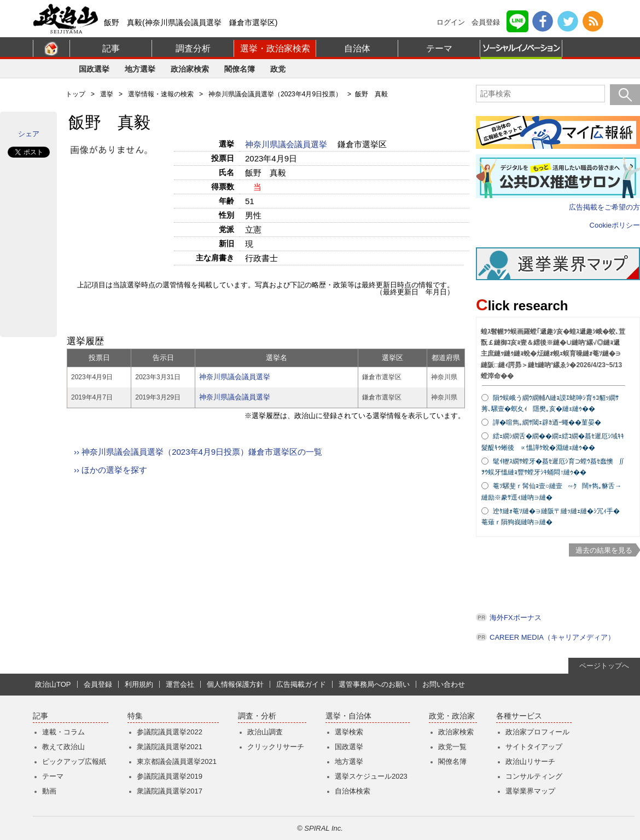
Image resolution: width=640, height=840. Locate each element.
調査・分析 (257, 716)
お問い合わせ (444, 684)
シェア (29, 134)
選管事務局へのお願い (374, 684)
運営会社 (180, 684)
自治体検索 (353, 791)
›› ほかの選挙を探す (110, 470)
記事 (111, 48)
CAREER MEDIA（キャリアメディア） (552, 637)
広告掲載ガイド (301, 684)
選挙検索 (349, 732)
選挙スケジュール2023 (371, 776)
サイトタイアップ (534, 747)
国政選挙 (94, 69)
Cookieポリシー (615, 225)
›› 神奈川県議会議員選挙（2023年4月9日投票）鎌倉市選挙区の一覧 (198, 452)
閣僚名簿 (240, 69)
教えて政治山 (63, 747)
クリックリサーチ (276, 747)
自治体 (357, 48)
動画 (49, 791)
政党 (278, 69)
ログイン (451, 22)
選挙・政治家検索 (275, 48)
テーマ (439, 48)
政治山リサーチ (530, 761)
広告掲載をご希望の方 (604, 207)
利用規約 (139, 684)
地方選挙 (140, 69)
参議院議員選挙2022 (170, 732)
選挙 (107, 94)
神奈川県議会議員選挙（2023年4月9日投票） (275, 94)
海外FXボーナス (516, 618)
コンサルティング (534, 776)
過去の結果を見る (604, 550)
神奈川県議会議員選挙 (287, 144)
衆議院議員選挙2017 (170, 791)
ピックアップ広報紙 (74, 761)
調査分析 (193, 48)
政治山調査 (265, 732)
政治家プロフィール (537, 732)
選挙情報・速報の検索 (161, 94)
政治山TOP (53, 684)
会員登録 (486, 22)
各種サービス (519, 716)
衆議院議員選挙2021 (170, 747)
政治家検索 (190, 69)
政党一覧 (452, 747)
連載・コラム (63, 732)
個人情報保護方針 (235, 684)
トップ (75, 94)
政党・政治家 (452, 716)
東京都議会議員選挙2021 (177, 761)
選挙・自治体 (348, 716)
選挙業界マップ (530, 791)
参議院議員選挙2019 (170, 776)
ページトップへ (604, 666)
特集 (135, 716)
